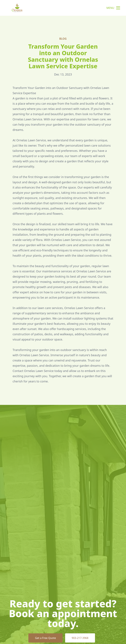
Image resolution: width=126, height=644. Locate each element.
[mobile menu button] (118, 8)
